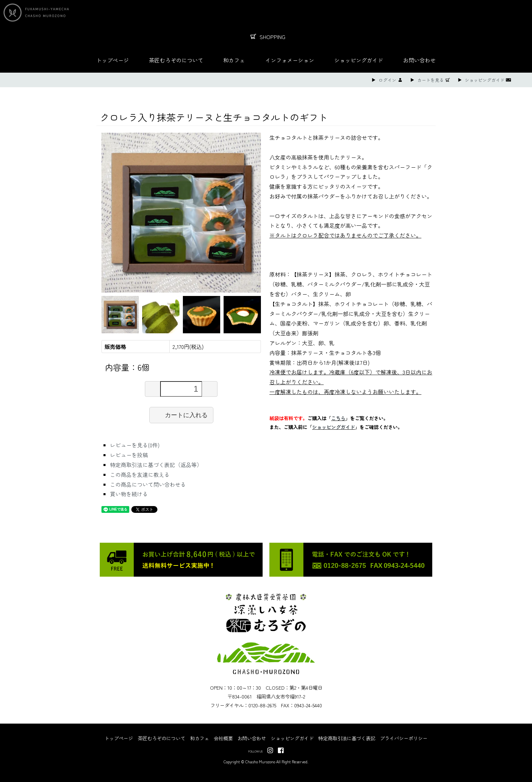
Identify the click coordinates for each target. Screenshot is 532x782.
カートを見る (431, 80)
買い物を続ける (129, 494)
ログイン (387, 80)
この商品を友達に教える (140, 474)
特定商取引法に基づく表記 (347, 738)
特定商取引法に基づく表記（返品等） (156, 465)
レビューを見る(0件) (135, 445)
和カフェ (234, 60)
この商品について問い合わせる (148, 484)
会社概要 (223, 738)
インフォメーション (290, 60)
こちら (338, 418)
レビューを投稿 (129, 455)
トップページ (113, 60)
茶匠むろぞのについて (176, 60)
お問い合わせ (419, 60)
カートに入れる (181, 415)
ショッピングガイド (359, 60)
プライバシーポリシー (404, 738)
